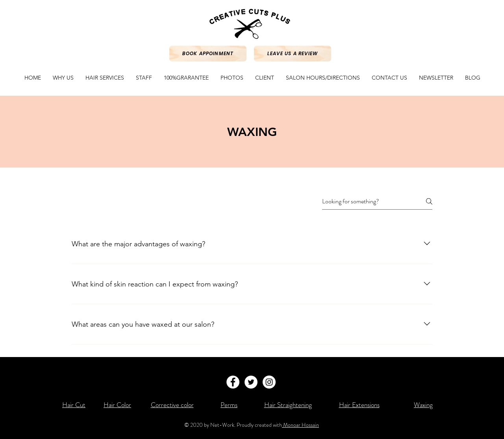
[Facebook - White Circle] (233, 382)
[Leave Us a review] (293, 54)
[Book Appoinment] (208, 54)
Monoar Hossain (300, 425)
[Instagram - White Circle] (269, 382)
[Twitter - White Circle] (251, 382)
